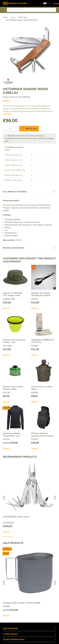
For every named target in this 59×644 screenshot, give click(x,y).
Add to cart (29, 129)
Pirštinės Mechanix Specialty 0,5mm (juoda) (42, 435)
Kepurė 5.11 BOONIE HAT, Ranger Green (13, 294)
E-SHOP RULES (10, 634)
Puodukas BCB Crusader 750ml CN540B (22, 603)
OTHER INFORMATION (14, 640)
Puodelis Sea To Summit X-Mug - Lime (14, 341)
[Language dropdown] (46, 4)
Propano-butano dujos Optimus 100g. (13, 388)
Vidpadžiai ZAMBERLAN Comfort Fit (42, 341)
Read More (8, 114)
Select (7, 308)
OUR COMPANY (10, 629)
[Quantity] (10, 129)
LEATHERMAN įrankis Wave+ (17, 517)
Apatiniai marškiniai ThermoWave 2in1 (12, 435)
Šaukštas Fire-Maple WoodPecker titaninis (41, 294)
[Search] (31, 10)
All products (9, 537)
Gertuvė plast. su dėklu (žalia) (42, 388)
